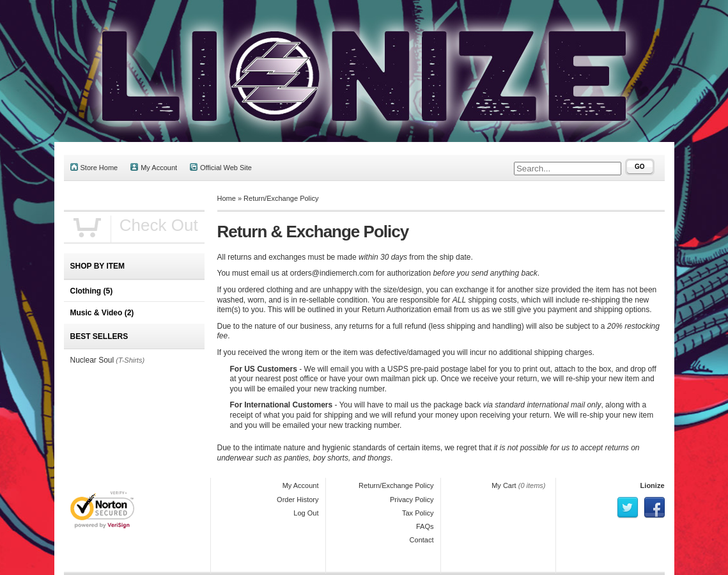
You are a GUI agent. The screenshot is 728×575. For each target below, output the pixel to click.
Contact (422, 540)
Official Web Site (221, 167)
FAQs (425, 526)
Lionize (653, 485)
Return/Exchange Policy (281, 198)
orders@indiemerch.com (332, 273)
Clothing (92, 291)
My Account (154, 167)
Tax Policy (418, 513)
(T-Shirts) (130, 360)
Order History (298, 500)
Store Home (94, 167)
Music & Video (102, 313)
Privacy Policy (412, 500)
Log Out (306, 513)
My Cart (504, 485)
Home (227, 198)
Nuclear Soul (92, 360)
